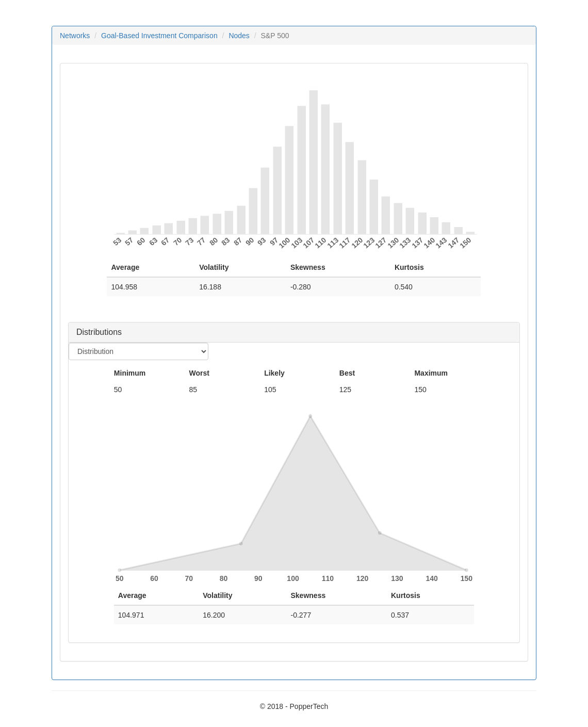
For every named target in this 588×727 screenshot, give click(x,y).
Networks (75, 36)
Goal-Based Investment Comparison (159, 36)
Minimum (130, 373)
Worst (199, 373)
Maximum (431, 373)
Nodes (239, 36)
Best (347, 373)
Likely (274, 373)
